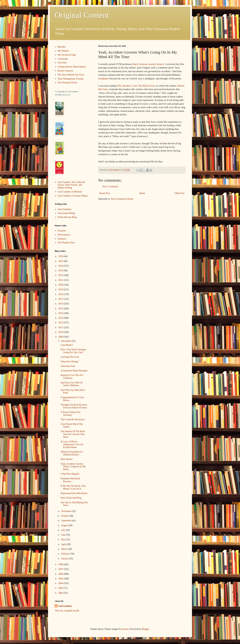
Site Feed (62, 63)
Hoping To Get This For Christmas (72, 377)
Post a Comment (110, 187)
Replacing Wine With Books (74, 493)
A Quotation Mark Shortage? (74, 371)
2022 (61, 275)
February (66, 554)
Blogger (145, 629)
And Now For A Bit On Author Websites (72, 384)
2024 (61, 266)
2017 (61, 299)
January (65, 559)
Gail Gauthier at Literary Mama (73, 196)
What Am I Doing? (70, 362)
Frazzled (62, 231)
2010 (61, 332)
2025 (61, 261)
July (63, 530)
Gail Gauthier (65, 606)
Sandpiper (103, 78)
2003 (61, 588)
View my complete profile (67, 611)
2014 (61, 313)
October (65, 516)
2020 (61, 285)
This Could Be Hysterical (73, 419)
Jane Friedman (65, 209)
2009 (61, 337)
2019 (61, 289)
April (64, 544)
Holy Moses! (67, 459)
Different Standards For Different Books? (72, 453)
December (66, 341)
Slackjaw (62, 239)
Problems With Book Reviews (70, 480)
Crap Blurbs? (67, 345)
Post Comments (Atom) (122, 199)
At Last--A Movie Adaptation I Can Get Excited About (72, 444)
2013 (61, 318)
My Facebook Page (67, 55)
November (66, 511)
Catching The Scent (70, 357)
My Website (63, 51)
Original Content (82, 15)
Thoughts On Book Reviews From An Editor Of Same (74, 406)
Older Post (180, 193)
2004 (61, 583)
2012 (61, 323)
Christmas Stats (68, 366)
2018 (61, 294)
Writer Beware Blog (67, 217)
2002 (61, 593)
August (65, 525)
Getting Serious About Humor (72, 67)
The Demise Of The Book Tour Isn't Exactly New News (73, 434)
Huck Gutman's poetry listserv (148, 64)
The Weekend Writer (67, 83)
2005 (61, 579)
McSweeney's (64, 235)
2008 (61, 564)
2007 (61, 569)
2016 (61, 304)
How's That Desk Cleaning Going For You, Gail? (73, 351)
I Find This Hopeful (70, 474)
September (66, 521)
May (64, 539)
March (64, 549)
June (64, 535)
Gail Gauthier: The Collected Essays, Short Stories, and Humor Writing (71, 185)
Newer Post (105, 193)
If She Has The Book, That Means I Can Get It (73, 487)
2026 (61, 256)
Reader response (65, 71)
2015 (61, 309)
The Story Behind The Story (71, 75)
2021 (61, 280)
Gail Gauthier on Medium (70, 192)
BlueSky (62, 47)
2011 (61, 327)
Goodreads (63, 59)
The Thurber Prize (66, 243)
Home (142, 193)
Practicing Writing (66, 213)
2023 (61, 271)
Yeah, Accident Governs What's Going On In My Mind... (73, 467)
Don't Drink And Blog (71, 498)
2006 (61, 574)
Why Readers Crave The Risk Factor (136, 86)
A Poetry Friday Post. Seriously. (71, 414)
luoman (125, 629)
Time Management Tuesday (71, 79)
